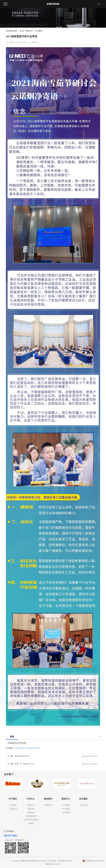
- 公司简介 (13, 805)
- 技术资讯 (66, 812)
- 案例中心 (48, 805)
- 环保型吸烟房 (30, 816)
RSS (54, 864)
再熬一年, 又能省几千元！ (25, 764)
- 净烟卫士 (30, 805)
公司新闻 (39, 31)
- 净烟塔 (30, 823)
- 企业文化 (13, 809)
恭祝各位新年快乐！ (23, 756)
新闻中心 (29, 31)
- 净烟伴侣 (30, 812)
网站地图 (49, 864)
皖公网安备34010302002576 (95, 861)
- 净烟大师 (30, 809)
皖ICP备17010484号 (65, 861)
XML (59, 864)
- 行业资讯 (66, 809)
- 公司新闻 (66, 805)
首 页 (22, 31)
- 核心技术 (83, 805)
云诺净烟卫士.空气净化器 (17, 743)
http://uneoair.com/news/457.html (27, 748)
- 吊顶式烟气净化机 (30, 820)
